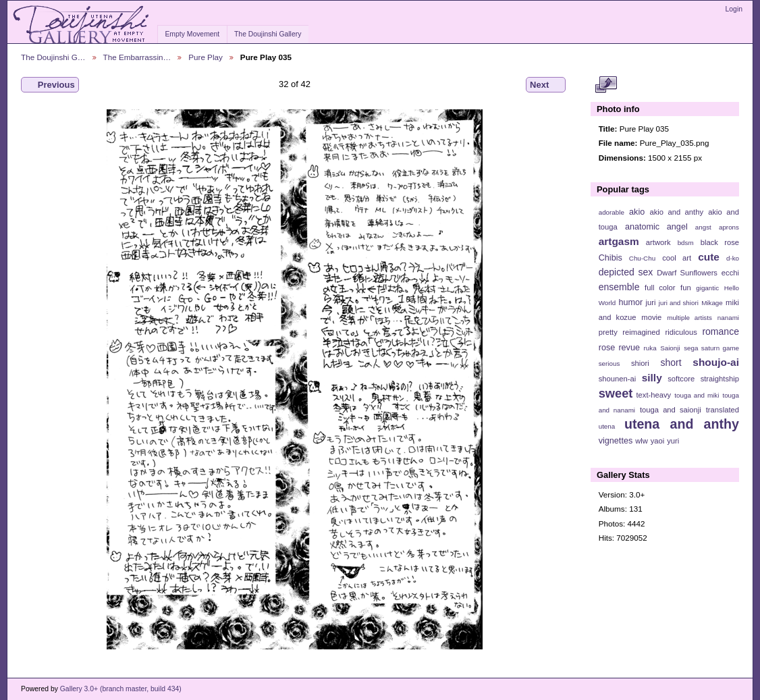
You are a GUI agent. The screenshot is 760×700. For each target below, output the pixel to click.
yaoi (658, 441)
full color (660, 288)
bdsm (686, 243)
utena (607, 426)
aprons (729, 227)
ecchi (730, 273)
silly (652, 378)
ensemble (619, 287)
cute (709, 257)
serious (609, 364)
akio (637, 212)
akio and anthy (676, 212)
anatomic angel (656, 227)
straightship (720, 379)
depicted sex (626, 272)
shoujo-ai (716, 362)
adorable (612, 212)
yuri (673, 441)
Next (546, 85)
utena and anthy (682, 424)
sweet (616, 393)
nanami (728, 318)
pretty (608, 332)
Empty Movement (192, 34)
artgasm (619, 241)
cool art (677, 258)
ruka (650, 348)
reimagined (641, 332)
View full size (606, 85)
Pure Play (206, 57)
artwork (658, 242)
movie (651, 317)
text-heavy (653, 395)
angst (703, 227)
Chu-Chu (642, 258)
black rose (720, 242)
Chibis (610, 258)
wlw (642, 441)
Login (734, 9)
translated (723, 410)
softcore (681, 379)
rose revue (619, 348)
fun (686, 288)
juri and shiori (679, 303)
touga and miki (697, 395)
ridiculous (681, 332)
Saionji (670, 348)
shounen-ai (618, 379)
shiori (640, 363)
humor (630, 302)
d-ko (733, 258)
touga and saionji (671, 410)
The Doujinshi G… (53, 57)
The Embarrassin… (137, 57)
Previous (50, 85)
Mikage (712, 303)
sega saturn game (711, 348)
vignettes (616, 441)
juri (651, 302)
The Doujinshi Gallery (268, 34)
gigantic (707, 288)
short (671, 362)
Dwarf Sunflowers (687, 273)
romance (721, 331)
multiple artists (689, 318)
